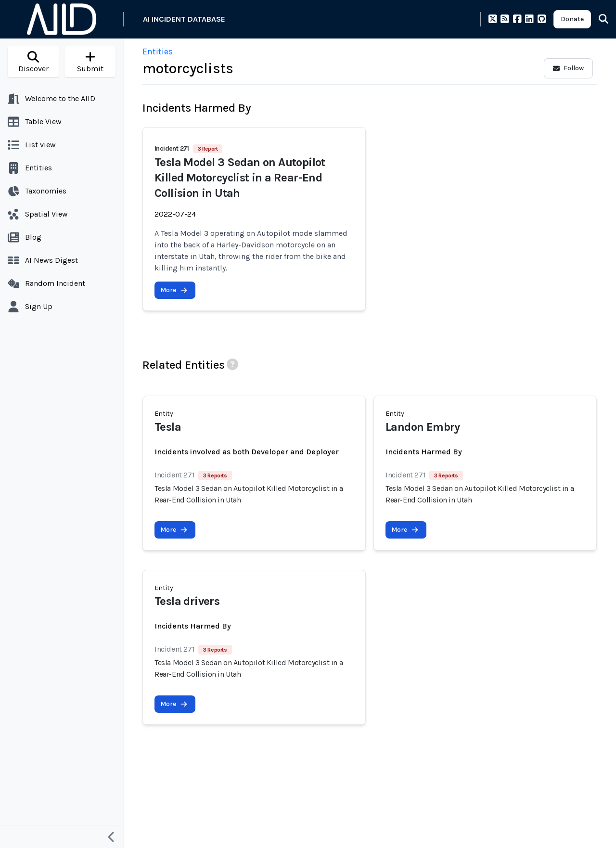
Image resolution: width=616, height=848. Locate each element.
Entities (158, 51)
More (174, 290)
